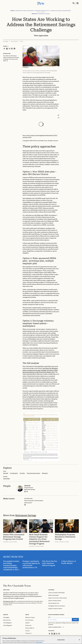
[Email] (60, 620)
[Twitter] (57, 634)
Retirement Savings (26, 515)
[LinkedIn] (54, 634)
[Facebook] (49, 634)
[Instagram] (52, 634)
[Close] (79, 640)
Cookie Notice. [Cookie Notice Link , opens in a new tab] (39, 643)
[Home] (17, 586)
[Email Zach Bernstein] (25, 505)
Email (49, 617)
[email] (25, 492)
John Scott (27, 485)
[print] (14, 49)
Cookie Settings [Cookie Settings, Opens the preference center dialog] (61, 640)
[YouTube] (59, 634)
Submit (75, 620)
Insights (6, 615)
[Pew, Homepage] (41, 3)
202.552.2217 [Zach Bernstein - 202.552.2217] (28, 503)
